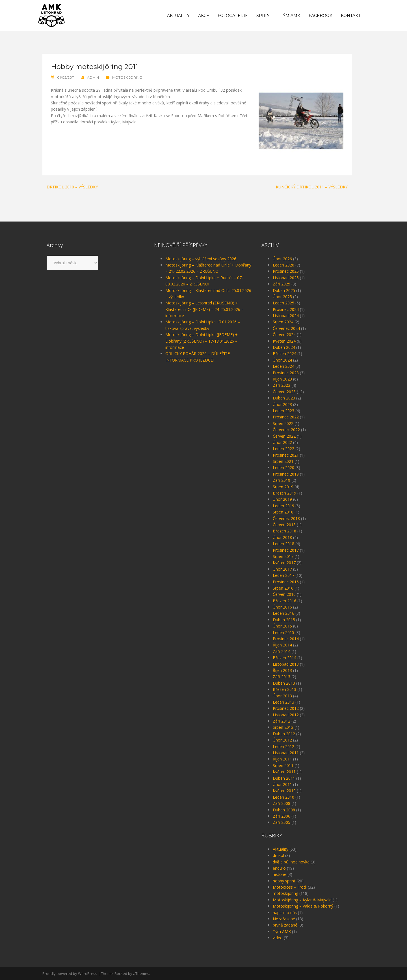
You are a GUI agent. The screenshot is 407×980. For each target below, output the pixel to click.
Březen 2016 (284, 601)
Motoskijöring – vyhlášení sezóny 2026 (201, 259)
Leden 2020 (283, 468)
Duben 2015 (284, 620)
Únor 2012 (282, 740)
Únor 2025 (282, 297)
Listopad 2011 (286, 753)
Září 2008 (282, 803)
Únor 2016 (282, 607)
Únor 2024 (282, 360)
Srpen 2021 (283, 461)
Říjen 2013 (282, 670)
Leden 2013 (283, 702)
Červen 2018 (284, 525)
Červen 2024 (284, 335)
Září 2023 (282, 385)
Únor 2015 (282, 626)
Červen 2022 (284, 436)
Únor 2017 (282, 569)
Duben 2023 (284, 398)
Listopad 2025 (286, 278)
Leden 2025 (283, 303)
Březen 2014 (284, 658)
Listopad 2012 (286, 715)
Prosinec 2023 (286, 373)
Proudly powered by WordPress (70, 973)
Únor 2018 (282, 537)
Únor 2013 (282, 696)
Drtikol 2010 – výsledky (72, 187)
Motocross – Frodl (290, 887)
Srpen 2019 (283, 487)
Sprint (264, 16)
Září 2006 (282, 816)
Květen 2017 (284, 563)
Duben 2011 (284, 778)
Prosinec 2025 (286, 271)
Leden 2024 (283, 366)
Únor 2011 (282, 784)
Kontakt (351, 16)
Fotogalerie (233, 16)
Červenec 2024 (286, 328)
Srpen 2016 (283, 588)
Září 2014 (282, 651)
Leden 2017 (283, 575)
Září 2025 (282, 284)
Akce (204, 16)
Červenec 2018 (286, 518)
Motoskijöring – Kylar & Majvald (302, 900)
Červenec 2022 (286, 430)
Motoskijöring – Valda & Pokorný (303, 906)
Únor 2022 (282, 442)
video (278, 938)
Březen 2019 (284, 493)
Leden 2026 (283, 265)
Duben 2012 (284, 734)
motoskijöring (127, 77)
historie (280, 874)
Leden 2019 (283, 506)
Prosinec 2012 (286, 708)
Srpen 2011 (283, 765)
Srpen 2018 (283, 512)
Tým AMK (290, 16)
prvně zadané (285, 925)
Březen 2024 (284, 353)
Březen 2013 (284, 689)
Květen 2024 (284, 341)
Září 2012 (282, 721)
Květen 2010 (284, 791)
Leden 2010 (283, 797)
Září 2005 (282, 822)
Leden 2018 (283, 544)
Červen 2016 (284, 594)
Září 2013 (282, 677)
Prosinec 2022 (286, 417)
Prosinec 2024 (286, 309)
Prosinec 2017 (286, 550)
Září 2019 (282, 480)
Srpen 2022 (283, 423)
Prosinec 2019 (286, 474)
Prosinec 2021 (286, 455)
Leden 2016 (283, 613)
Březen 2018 (284, 531)
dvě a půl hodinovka (291, 862)
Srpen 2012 (283, 727)
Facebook (321, 16)
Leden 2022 (283, 449)
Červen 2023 (284, 392)
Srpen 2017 (283, 556)
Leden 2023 (283, 411)
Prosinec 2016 (286, 582)
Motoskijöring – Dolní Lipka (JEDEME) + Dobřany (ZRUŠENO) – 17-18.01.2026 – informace (202, 341)
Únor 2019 (282, 499)
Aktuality (178, 16)
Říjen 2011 (282, 759)
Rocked (121, 973)
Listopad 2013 (286, 664)
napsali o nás (285, 913)
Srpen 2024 (283, 322)
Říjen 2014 (282, 645)
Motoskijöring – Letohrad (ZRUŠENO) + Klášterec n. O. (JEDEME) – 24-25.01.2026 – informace (204, 309)
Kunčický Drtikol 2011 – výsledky (312, 187)
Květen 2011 (284, 772)
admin (93, 77)
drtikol (278, 855)
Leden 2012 (283, 746)
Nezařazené (284, 919)
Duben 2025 (284, 290)
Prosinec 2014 (286, 639)
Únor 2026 (282, 259)
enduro (279, 868)
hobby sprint (284, 881)
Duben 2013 (284, 683)
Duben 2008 (284, 810)
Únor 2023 (282, 404)
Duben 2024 (284, 347)
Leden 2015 (283, 632)
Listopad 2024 (286, 316)
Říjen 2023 (282, 379)
